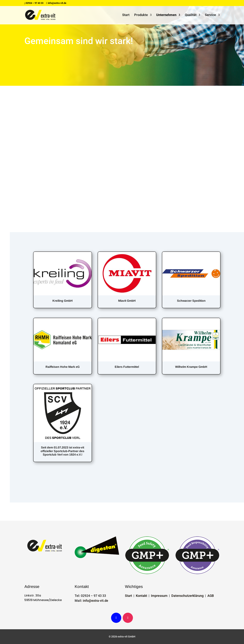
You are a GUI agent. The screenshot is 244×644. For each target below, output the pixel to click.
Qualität (191, 15)
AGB (211, 596)
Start (126, 15)
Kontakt (141, 596)
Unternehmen (166, 15)
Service (210, 15)
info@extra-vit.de (96, 601)
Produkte (141, 15)
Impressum (159, 596)
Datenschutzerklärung (187, 596)
